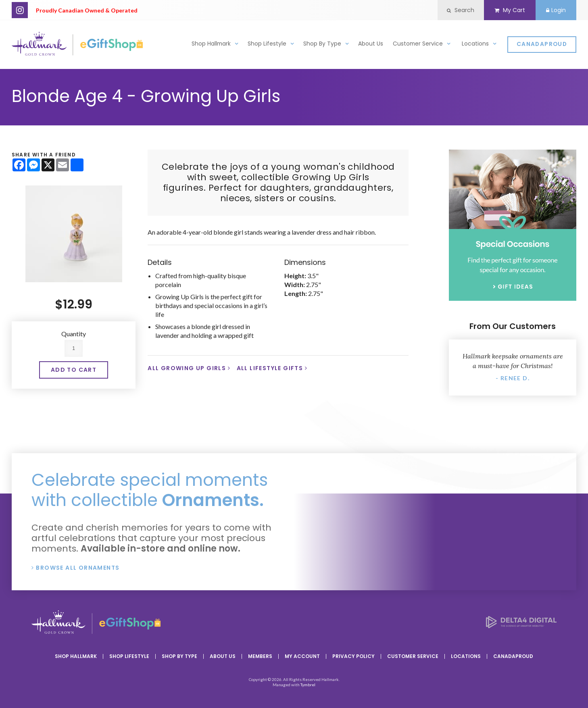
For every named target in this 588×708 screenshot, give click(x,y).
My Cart (506, 10)
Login (555, 10)
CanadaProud (542, 47)
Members (260, 656)
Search (455, 10)
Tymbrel (308, 685)
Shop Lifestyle (267, 46)
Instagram (20, 10)
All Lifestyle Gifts (270, 368)
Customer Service (418, 46)
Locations (475, 46)
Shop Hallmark (211, 46)
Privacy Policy (353, 656)
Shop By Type (322, 46)
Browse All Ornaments (78, 568)
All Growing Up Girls (187, 368)
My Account (302, 656)
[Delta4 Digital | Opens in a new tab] (521, 626)
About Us (371, 46)
